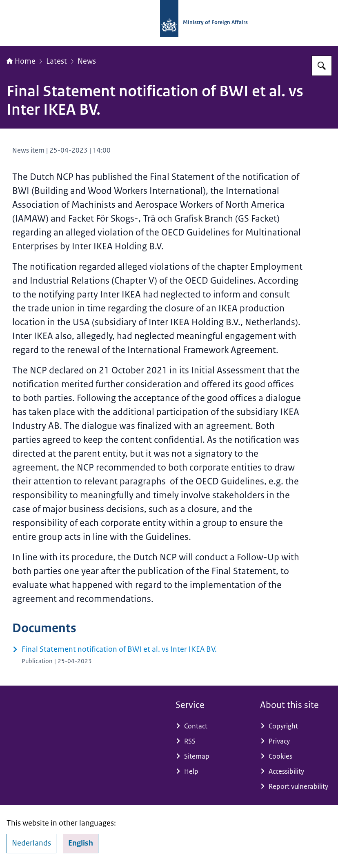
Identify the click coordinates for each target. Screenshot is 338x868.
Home (21, 61)
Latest (57, 61)
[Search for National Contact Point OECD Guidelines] (322, 66)
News (87, 61)
